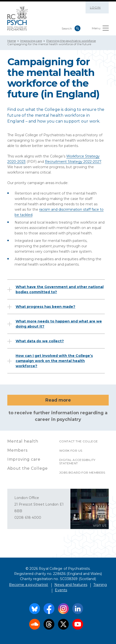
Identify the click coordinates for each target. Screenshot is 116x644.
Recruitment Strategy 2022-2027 (73, 162)
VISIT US (100, 525)
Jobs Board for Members (82, 473)
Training (100, 585)
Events (61, 590)
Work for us (71, 451)
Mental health (23, 441)
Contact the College (79, 441)
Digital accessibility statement (77, 462)
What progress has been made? (45, 307)
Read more (58, 400)
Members (17, 450)
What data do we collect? (40, 341)
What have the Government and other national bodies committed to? (60, 289)
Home (12, 41)
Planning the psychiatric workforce (71, 41)
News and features (71, 585)
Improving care (31, 41)
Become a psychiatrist (29, 585)
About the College (28, 468)
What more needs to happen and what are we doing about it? (59, 324)
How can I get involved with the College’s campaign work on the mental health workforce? (54, 361)
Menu (100, 29)
